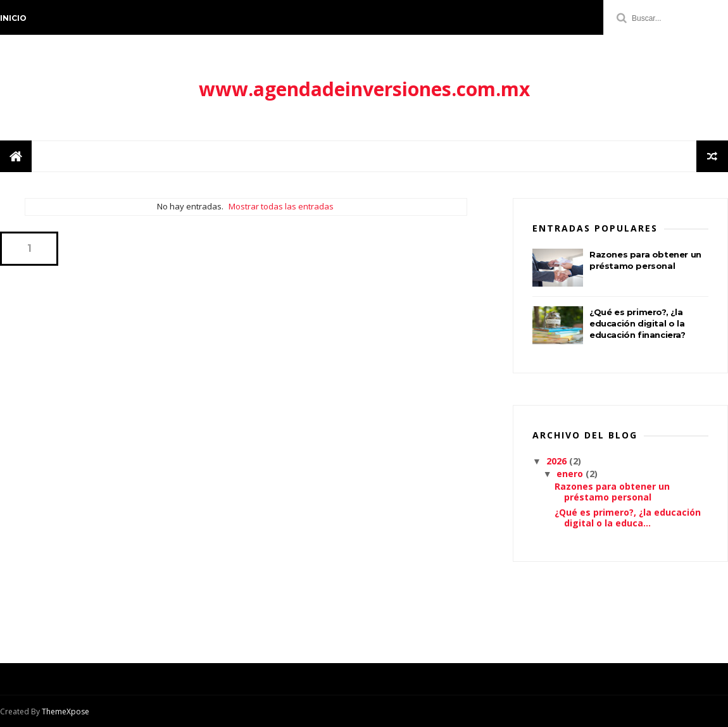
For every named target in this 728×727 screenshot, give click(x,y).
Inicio (13, 18)
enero (571, 474)
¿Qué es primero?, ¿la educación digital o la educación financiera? (637, 323)
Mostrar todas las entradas (281, 206)
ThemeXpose (66, 711)
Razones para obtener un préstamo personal (612, 492)
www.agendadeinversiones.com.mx (364, 89)
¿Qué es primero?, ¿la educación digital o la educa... (628, 518)
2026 (558, 461)
